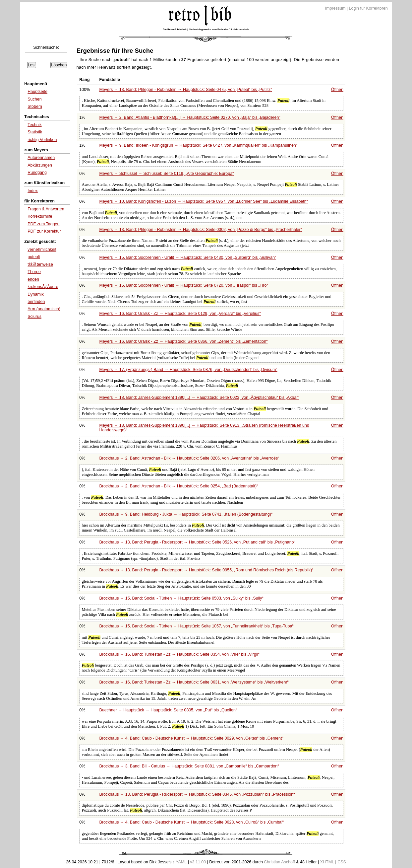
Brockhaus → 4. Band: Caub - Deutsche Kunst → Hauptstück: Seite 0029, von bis (191, 738)
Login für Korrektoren (368, 8)
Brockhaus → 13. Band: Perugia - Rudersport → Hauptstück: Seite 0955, (206, 570)
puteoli (34, 257)
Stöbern (35, 107)
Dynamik (36, 294)
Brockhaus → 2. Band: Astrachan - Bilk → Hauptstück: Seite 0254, (178, 486)
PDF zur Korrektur (44, 231)
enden (33, 279)
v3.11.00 (198, 862)
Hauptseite (37, 92)
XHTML (327, 862)
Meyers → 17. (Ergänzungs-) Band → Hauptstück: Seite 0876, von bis (188, 370)
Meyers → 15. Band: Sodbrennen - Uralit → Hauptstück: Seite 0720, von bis (183, 285)
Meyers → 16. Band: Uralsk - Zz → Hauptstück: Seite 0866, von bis (183, 341)
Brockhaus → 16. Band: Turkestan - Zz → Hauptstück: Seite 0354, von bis (179, 654)
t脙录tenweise (40, 264)
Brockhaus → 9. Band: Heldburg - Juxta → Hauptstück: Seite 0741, (186, 514)
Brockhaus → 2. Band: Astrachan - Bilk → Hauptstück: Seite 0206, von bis (189, 458)
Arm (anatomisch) (44, 309)
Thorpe (34, 272)
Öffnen (337, 90)
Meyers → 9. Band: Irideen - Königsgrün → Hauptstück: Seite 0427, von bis (198, 145)
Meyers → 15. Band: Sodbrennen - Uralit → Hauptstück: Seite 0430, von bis (188, 257)
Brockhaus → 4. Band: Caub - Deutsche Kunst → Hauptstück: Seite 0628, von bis (191, 822)
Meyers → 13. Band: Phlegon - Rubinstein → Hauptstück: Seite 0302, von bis (200, 230)
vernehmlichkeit (42, 250)
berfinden (36, 302)
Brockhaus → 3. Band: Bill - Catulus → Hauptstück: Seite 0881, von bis (189, 766)
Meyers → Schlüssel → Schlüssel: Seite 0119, (166, 174)
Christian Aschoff (279, 862)
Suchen (34, 99)
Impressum (335, 8)
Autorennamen (41, 158)
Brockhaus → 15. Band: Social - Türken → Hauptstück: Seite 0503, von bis (181, 598)
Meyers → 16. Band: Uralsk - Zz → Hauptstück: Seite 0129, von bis (180, 314)
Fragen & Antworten (46, 209)
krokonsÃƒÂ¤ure (43, 287)
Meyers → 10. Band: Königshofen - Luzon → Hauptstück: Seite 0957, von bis (204, 201)
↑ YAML (180, 862)
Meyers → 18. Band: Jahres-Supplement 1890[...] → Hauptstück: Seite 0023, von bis (199, 398)
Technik (34, 125)
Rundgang (37, 173)
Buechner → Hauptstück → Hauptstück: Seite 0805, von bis (168, 710)
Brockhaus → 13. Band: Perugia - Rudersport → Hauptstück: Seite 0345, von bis (197, 794)
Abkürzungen (40, 165)
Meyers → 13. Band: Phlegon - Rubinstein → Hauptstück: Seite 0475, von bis (185, 90)
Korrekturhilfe (40, 216)
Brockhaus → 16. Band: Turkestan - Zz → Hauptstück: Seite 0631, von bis (194, 682)
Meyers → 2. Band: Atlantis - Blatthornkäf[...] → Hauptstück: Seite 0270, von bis (190, 117)
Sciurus (34, 317)
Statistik (35, 132)
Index (33, 191)
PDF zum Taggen (43, 224)
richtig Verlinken (42, 140)
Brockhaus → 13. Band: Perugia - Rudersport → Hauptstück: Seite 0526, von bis (197, 542)
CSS (342, 862)
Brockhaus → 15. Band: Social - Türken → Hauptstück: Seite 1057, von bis (196, 626)
